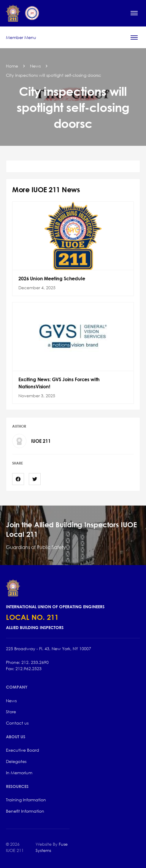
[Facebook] (18, 479)
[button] (134, 13)
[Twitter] (35, 479)
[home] (23, 13)
